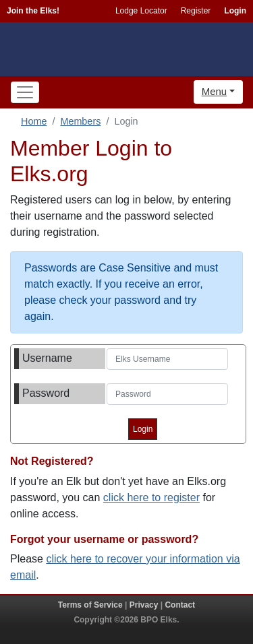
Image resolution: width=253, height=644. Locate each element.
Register (196, 11)
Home (34, 121)
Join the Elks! (33, 11)
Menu (215, 91)
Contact (180, 605)
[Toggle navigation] (25, 92)
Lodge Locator (141, 11)
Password (46, 393)
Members (80, 121)
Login (235, 11)
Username (47, 358)
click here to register (151, 497)
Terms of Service (90, 605)
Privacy (144, 605)
